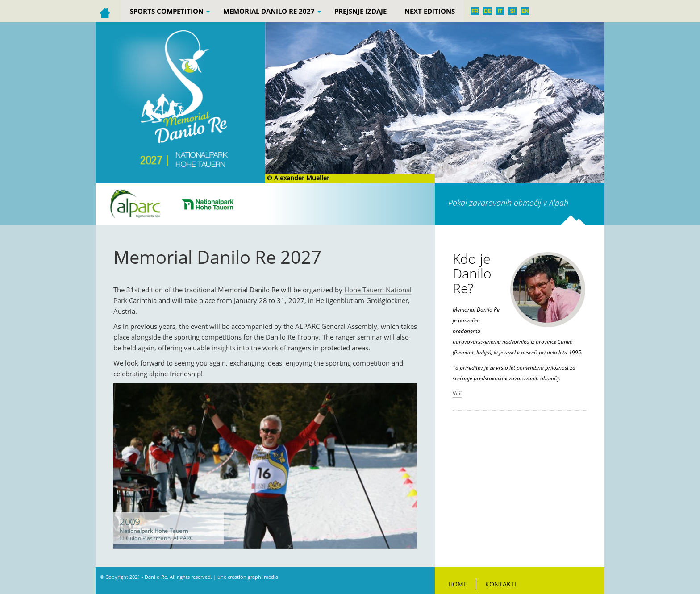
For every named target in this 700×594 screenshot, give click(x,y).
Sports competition (170, 11)
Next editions (430, 11)
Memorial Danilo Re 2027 (272, 11)
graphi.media (263, 577)
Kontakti (501, 584)
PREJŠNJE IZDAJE (360, 11)
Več (457, 393)
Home (458, 584)
